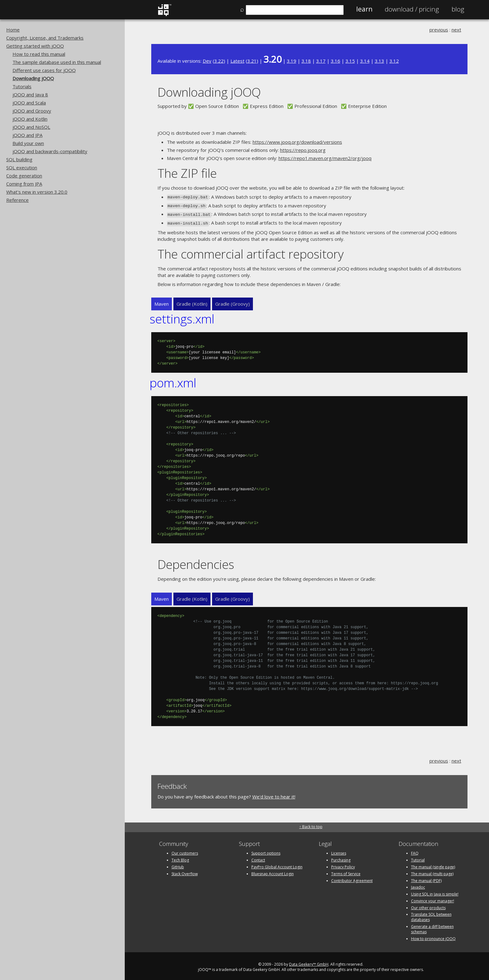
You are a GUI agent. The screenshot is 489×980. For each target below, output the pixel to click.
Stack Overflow (185, 871)
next (456, 30)
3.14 (365, 61)
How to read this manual (39, 54)
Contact (258, 858)
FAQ (415, 851)
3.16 (336, 61)
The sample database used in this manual (57, 62)
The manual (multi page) (432, 871)
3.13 (380, 61)
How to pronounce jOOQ (433, 936)
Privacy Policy (343, 864)
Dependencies (196, 562)
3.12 (394, 61)
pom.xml (173, 380)
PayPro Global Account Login (277, 864)
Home (13, 30)
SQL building (19, 159)
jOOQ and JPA (27, 135)
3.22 (219, 61)
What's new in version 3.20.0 (37, 192)
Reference (17, 200)
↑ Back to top (311, 825)
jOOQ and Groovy (32, 111)
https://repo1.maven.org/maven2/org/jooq (325, 158)
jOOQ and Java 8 (30, 95)
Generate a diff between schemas (432, 927)
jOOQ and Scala (29, 103)
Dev (207, 61)
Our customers (185, 851)
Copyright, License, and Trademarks (45, 38)
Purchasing (341, 858)
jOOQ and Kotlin (30, 119)
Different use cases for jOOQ (44, 70)
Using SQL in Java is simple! (435, 892)
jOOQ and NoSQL (31, 127)
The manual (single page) (433, 864)
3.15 (350, 61)
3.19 (292, 61)
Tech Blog (180, 858)
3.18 (306, 61)
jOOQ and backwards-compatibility (50, 151)
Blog (458, 9)
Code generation (24, 176)
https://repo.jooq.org (303, 150)
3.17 (321, 61)
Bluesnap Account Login (273, 871)
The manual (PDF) (426, 878)
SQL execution (22, 167)
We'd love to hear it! (274, 794)
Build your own (28, 143)
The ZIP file (187, 173)
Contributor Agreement (352, 878)
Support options (266, 851)
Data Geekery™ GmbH (309, 962)
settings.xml (182, 316)
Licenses (339, 851)
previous (439, 30)
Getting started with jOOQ (35, 46)
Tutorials (22, 86)
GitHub (178, 864)
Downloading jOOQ (33, 78)
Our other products (428, 905)
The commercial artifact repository (251, 251)
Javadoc (418, 885)
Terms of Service (346, 871)
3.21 (252, 61)
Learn (364, 9)
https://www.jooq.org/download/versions (297, 142)
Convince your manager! (433, 898)
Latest (237, 61)
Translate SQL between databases (431, 915)
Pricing (412, 9)
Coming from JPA (24, 184)
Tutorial (418, 858)
